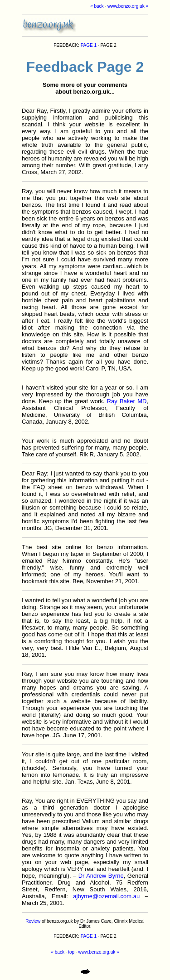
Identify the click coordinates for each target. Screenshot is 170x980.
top (71, 952)
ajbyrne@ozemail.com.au (106, 896)
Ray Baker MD (127, 401)
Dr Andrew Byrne (101, 876)
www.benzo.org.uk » (128, 6)
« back (97, 6)
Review (33, 921)
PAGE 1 (89, 45)
